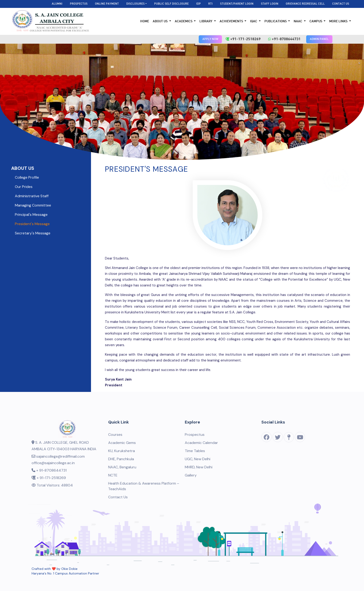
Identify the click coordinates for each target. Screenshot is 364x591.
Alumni (57, 4)
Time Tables (195, 451)
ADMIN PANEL (319, 39)
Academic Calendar (201, 443)
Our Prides (24, 187)
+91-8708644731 (284, 39)
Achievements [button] (232, 21)
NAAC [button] (298, 21)
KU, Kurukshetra (122, 451)
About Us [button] (161, 21)
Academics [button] (184, 21)
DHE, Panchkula (121, 459)
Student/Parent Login (237, 4)
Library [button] (206, 21)
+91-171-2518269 (243, 39)
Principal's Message (31, 215)
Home (145, 21)
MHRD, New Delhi (199, 467)
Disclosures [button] (135, 4)
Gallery (191, 475)
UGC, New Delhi (198, 459)
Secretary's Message (33, 233)
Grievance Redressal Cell (305, 4)
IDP (198, 4)
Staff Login (270, 4)
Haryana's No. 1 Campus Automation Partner (65, 573)
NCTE (113, 475)
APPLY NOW (210, 39)
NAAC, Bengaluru (122, 467)
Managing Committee (33, 205)
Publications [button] (276, 21)
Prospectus (79, 4)
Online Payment (107, 4)
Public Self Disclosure (171, 4)
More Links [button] (339, 21)
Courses (115, 435)
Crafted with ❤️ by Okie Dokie (55, 569)
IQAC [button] (254, 21)
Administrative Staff (32, 196)
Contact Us (341, 4)
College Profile (27, 177)
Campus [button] (316, 21)
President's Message (32, 224)
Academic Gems (122, 443)
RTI (210, 4)
